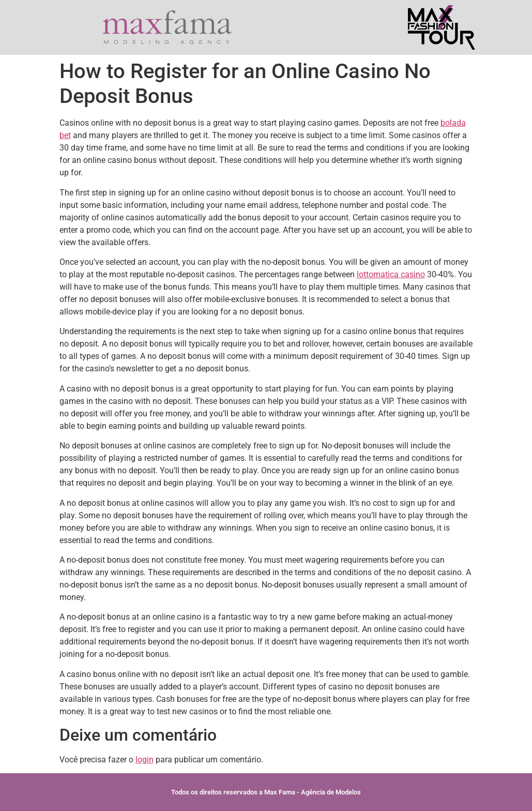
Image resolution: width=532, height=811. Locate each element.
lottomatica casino (391, 274)
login (145, 760)
